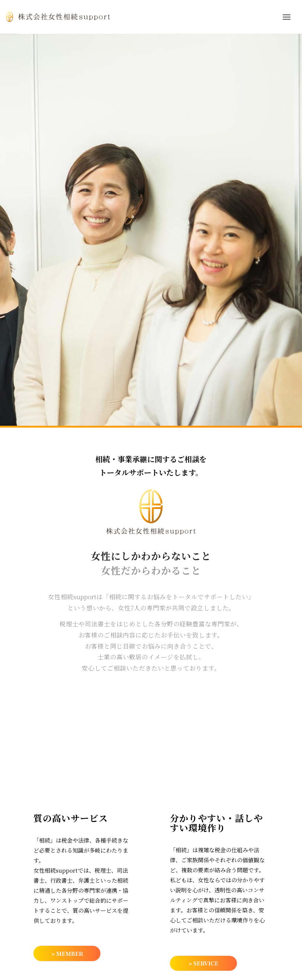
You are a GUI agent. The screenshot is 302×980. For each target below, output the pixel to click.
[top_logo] (58, 17)
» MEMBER (67, 954)
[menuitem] (287, 17)
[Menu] (287, 17)
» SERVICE (203, 964)
